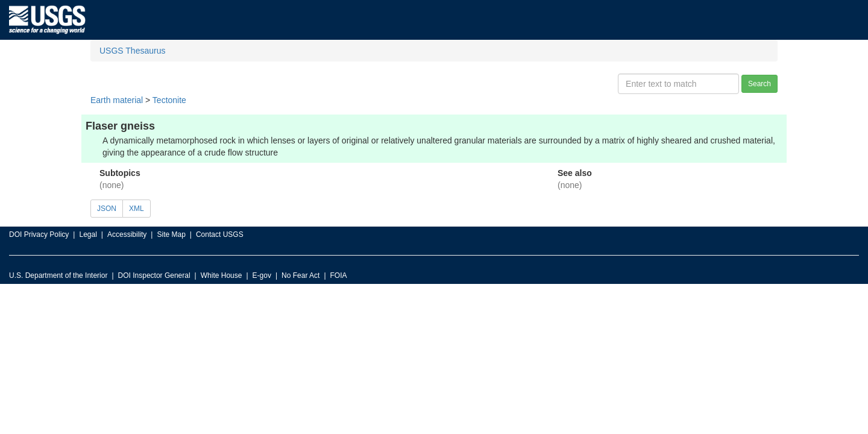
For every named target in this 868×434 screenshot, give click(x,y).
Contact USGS (220, 234)
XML (137, 209)
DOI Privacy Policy (39, 234)
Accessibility (127, 234)
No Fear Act (300, 275)
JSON (107, 209)
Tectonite (169, 100)
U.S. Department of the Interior (58, 275)
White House (222, 275)
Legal (88, 234)
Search (759, 84)
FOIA (339, 275)
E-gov (262, 275)
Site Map (171, 234)
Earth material (117, 100)
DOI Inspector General (154, 275)
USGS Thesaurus (132, 51)
